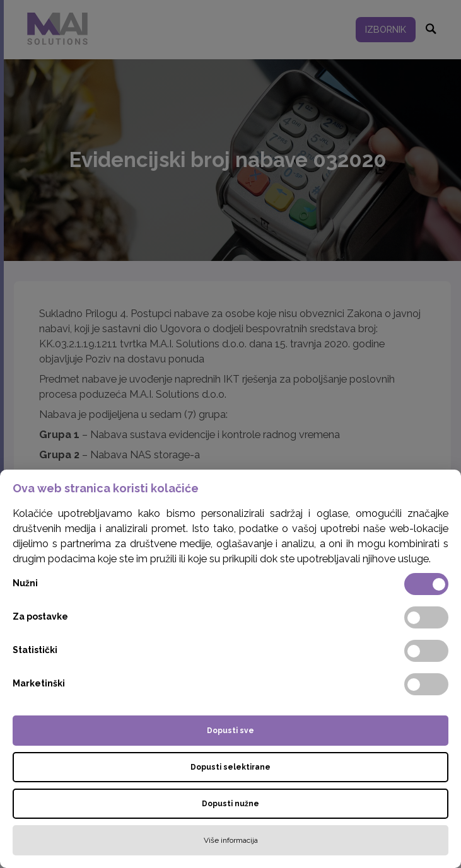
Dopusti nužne (230, 804)
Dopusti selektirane (230, 767)
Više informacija (231, 840)
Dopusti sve (230, 731)
